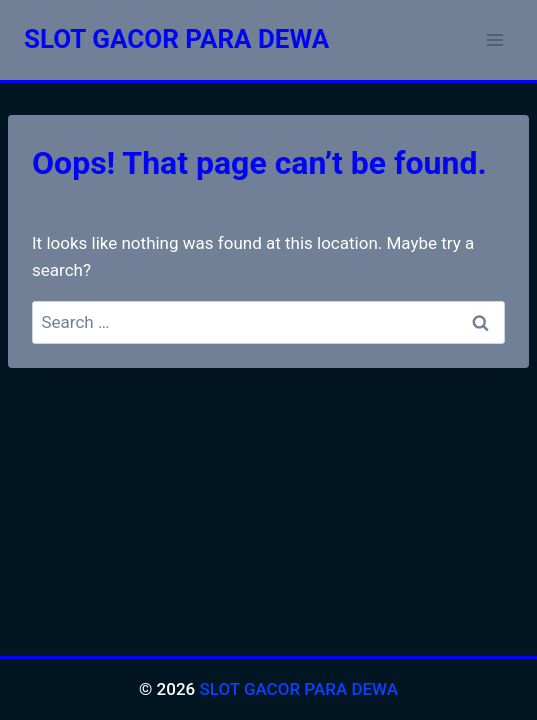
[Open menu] (494, 39)
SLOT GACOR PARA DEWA (298, 689)
